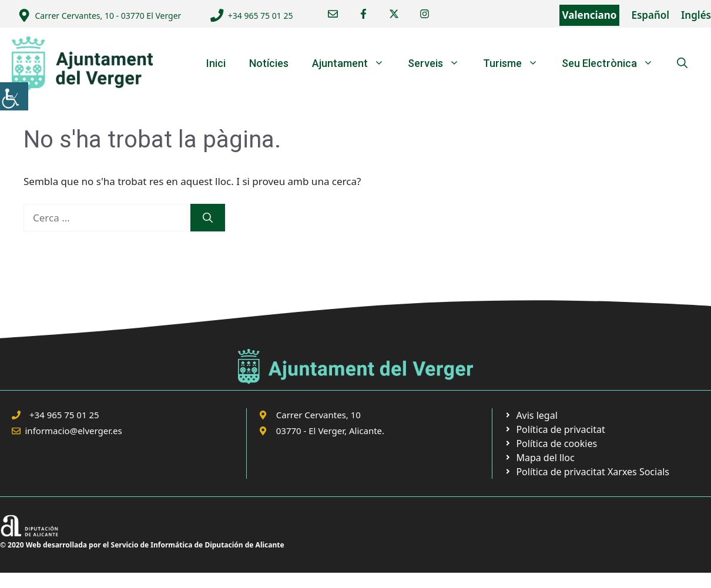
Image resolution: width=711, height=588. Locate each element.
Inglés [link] (696, 15)
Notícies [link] (269, 63)
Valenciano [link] (590, 15)
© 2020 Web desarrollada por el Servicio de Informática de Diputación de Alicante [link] (142, 545)
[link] (14, 96)
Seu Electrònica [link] (613, 63)
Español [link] (650, 15)
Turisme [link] (517, 63)
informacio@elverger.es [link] (74, 431)
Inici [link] (216, 63)
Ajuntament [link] (354, 63)
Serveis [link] (440, 63)
